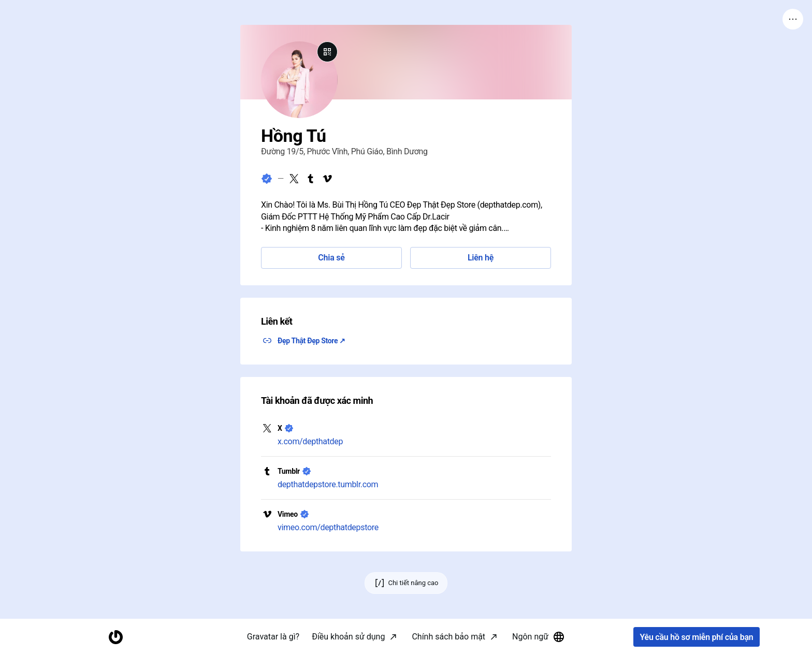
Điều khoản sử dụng (348, 637)
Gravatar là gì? (273, 637)
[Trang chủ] (115, 637)
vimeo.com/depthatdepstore (328, 527)
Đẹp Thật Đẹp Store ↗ (311, 341)
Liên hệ (481, 258)
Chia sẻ (331, 258)
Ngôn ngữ (539, 637)
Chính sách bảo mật (448, 637)
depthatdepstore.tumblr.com (328, 484)
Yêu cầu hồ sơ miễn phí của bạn (696, 637)
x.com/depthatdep (310, 441)
